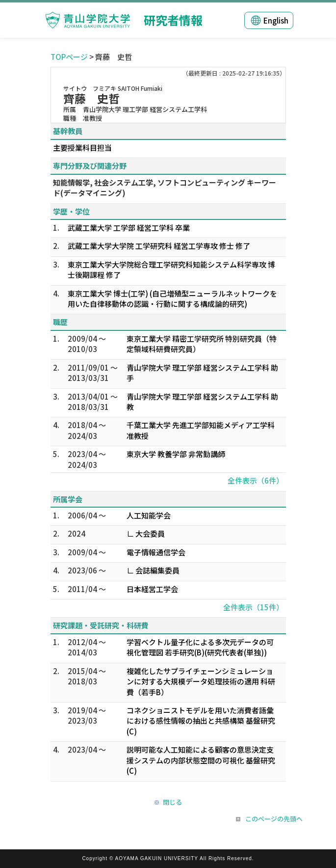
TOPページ (69, 57)
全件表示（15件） (253, 607)
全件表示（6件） (256, 480)
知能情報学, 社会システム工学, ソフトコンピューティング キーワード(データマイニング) (165, 188)
